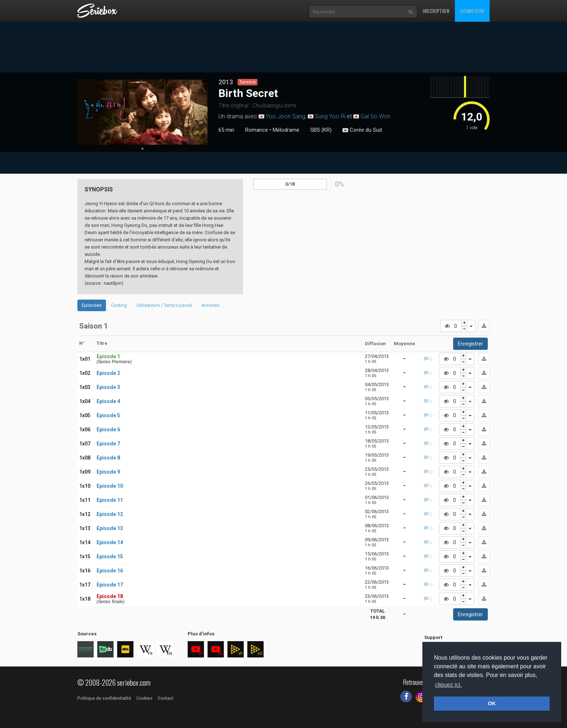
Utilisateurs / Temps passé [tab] (164, 305)
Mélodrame (286, 130)
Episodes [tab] (92, 305)
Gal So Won (376, 116)
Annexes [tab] (210, 305)
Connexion (472, 11)
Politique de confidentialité (104, 698)
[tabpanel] (142, 112)
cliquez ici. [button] (448, 685)
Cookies (144, 698)
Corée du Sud (362, 130)
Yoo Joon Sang (285, 116)
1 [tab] (142, 149)
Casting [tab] (119, 305)
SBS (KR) (321, 130)
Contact (166, 698)
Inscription (436, 11)
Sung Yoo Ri (330, 116)
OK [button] (492, 703)
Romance (257, 130)
